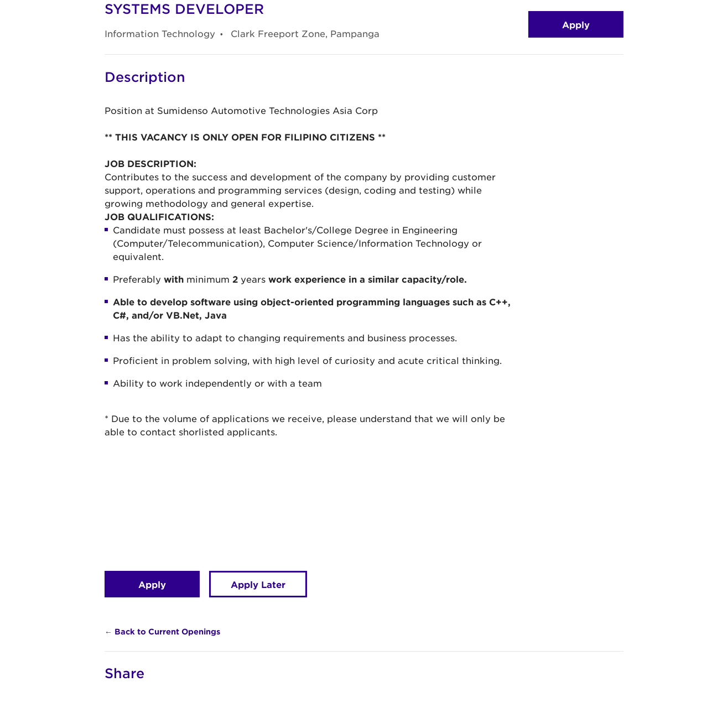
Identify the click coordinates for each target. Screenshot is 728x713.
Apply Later (258, 584)
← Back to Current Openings (162, 631)
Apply (576, 24)
